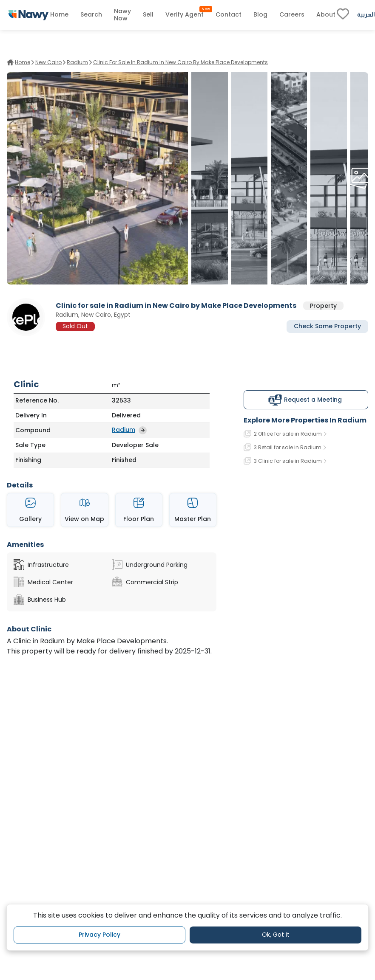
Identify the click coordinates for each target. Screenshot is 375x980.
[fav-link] (343, 15)
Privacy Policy (99, 935)
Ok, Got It (276, 935)
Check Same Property (327, 326)
